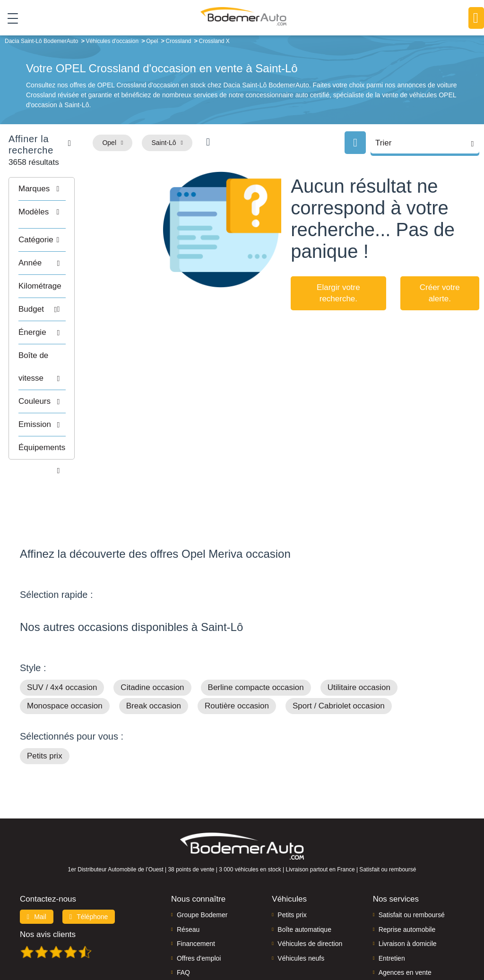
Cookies (362, 941)
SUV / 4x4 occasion (62, 627)
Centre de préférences (263, 941)
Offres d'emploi (199, 898)
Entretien (392, 898)
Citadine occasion (152, 627)
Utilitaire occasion (359, 627)
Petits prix (45, 696)
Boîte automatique (304, 869)
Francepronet (140, 940)
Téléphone (89, 857)
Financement (196, 884)
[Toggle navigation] (9, 18)
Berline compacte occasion (256, 627)
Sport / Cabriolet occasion (339, 646)
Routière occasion (237, 646)
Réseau (188, 869)
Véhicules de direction (310, 884)
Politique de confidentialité (414, 941)
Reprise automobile (407, 869)
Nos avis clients (48, 874)
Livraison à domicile (408, 884)
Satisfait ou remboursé (412, 855)
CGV (462, 941)
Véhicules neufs (301, 898)
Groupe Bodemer (202, 855)
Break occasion (154, 646)
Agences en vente (405, 912)
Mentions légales (322, 941)
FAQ (183, 912)
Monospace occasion (65, 646)
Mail (37, 857)
